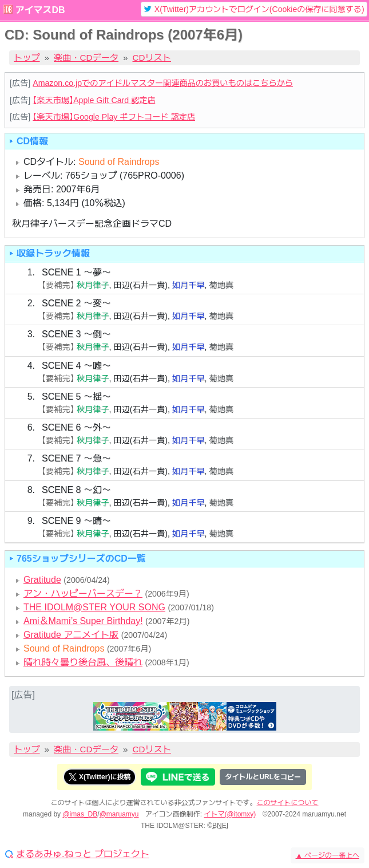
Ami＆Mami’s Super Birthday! (83, 621)
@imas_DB (80, 814)
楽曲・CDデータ (86, 58)
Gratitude (42, 580)
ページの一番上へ (328, 855)
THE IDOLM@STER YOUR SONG (94, 607)
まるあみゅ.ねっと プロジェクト (83, 854)
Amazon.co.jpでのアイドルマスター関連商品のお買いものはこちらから (163, 83)
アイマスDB (40, 10)
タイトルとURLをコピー (263, 777)
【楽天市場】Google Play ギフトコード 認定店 (114, 117)
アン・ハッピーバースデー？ (83, 593)
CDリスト (152, 58)
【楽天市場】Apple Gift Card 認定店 (94, 100)
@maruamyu (119, 814)
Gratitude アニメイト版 (71, 635)
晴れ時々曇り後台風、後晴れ (83, 662)
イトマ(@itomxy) (230, 814)
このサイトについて (288, 803)
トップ (27, 58)
